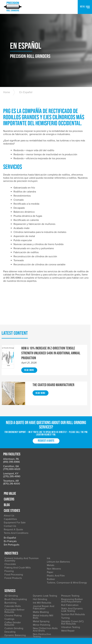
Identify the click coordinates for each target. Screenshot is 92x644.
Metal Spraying (41, 589)
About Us (52, 482)
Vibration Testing (70, 595)
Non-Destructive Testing (42, 603)
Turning (65, 585)
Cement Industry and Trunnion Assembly (22, 526)
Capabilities (53, 485)
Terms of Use (68, 618)
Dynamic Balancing (15, 603)
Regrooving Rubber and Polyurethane (72, 568)
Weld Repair (68, 598)
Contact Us (53, 492)
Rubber (51, 546)
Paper (50, 539)
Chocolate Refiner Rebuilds (15, 578)
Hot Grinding (40, 567)
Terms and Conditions (59, 499)
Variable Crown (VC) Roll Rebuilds (72, 590)
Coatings (10, 587)
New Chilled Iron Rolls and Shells (45, 597)
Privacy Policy (52, 618)
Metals (51, 532)
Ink (49, 525)
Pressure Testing (70, 563)
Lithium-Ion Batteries (58, 528)
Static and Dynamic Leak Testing (72, 577)
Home (7, 98)
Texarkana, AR (11, 487)
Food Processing (14, 541)
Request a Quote (46, 447)
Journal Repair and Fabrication (44, 575)
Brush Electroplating (16, 567)
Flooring (9, 538)
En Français (53, 507)
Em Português (55, 511)
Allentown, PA (11, 465)
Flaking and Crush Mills (18, 534)
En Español (25, 98)
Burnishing (11, 570)
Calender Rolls (13, 574)
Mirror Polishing (42, 592)
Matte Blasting (41, 580)
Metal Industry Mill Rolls (43, 584)
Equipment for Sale (58, 489)
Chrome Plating (13, 583)
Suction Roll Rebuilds (73, 582)
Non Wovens (54, 535)
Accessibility (10, 621)
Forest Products (13, 545)
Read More (29, 376)
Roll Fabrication (70, 573)
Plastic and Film (56, 542)
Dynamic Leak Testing (45, 563)
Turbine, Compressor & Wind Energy (67, 549)
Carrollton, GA (11, 472)
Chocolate (10, 531)
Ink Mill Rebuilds (42, 570)
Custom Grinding (14, 596)
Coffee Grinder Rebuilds (13, 591)
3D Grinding (11, 563)
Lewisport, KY (11, 479)
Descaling (10, 599)
